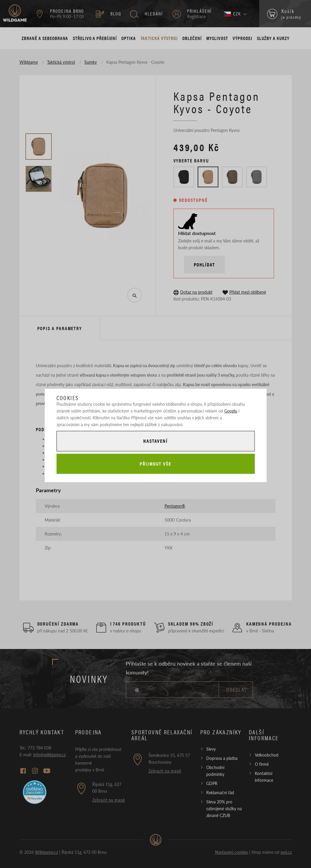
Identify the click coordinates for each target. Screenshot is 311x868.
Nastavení (155, 441)
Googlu (231, 411)
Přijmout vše (155, 464)
